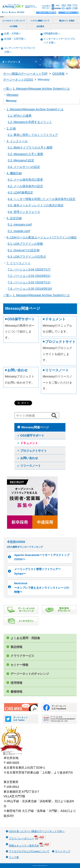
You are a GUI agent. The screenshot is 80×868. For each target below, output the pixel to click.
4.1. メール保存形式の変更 (26, 180)
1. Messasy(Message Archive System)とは (41, 89)
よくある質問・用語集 (25, 638)
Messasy (12, 95)
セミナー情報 (19, 665)
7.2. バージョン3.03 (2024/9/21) (29, 276)
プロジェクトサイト (60, 342)
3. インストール (17, 141)
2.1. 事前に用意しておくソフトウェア (33, 135)
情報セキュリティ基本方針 (30, 845)
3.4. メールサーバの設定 (24, 167)
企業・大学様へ (12, 33)
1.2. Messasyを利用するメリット (30, 122)
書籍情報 (16, 692)
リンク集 (14, 857)
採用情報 (22, 12)
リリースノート (57, 370)
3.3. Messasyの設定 (21, 160)
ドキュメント (55, 319)
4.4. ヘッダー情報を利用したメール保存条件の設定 (42, 199)
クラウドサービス (22, 656)
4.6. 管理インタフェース (24, 212)
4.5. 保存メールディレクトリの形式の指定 (36, 205)
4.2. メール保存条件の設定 (26, 186)
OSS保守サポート (21, 319)
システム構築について (40, 21)
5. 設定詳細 (14, 218)
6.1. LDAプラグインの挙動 (25, 244)
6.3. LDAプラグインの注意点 (27, 257)
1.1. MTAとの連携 (20, 116)
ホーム (6, 12)
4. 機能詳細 (14, 173)
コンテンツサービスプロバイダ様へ (20, 50)
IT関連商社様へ (52, 33)
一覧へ (8, 89)
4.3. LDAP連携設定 (21, 192)
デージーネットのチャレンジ (30, 674)
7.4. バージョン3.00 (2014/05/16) (30, 289)
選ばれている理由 (67, 21)
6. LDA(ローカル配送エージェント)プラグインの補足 (42, 237)
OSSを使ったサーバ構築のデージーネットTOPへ (37, 831)
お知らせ (14, 12)
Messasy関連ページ (35, 427)
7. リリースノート (19, 263)
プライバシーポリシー (27, 838)
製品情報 (16, 647)
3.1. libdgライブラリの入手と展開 (30, 147)
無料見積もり (69, 12)
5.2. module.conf (19, 231)
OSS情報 (13, 26)
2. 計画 (11, 128)
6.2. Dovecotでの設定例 (24, 250)
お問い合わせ (18, 370)
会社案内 (40, 26)
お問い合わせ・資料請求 (46, 12)
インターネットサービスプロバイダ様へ (59, 41)
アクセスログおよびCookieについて (29, 851)
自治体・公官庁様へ (15, 39)
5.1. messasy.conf (20, 224)
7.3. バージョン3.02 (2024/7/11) (29, 282)
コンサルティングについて (14, 21)
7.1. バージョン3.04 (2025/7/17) (29, 269)
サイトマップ (63, 851)
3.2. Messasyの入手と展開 (26, 154)
